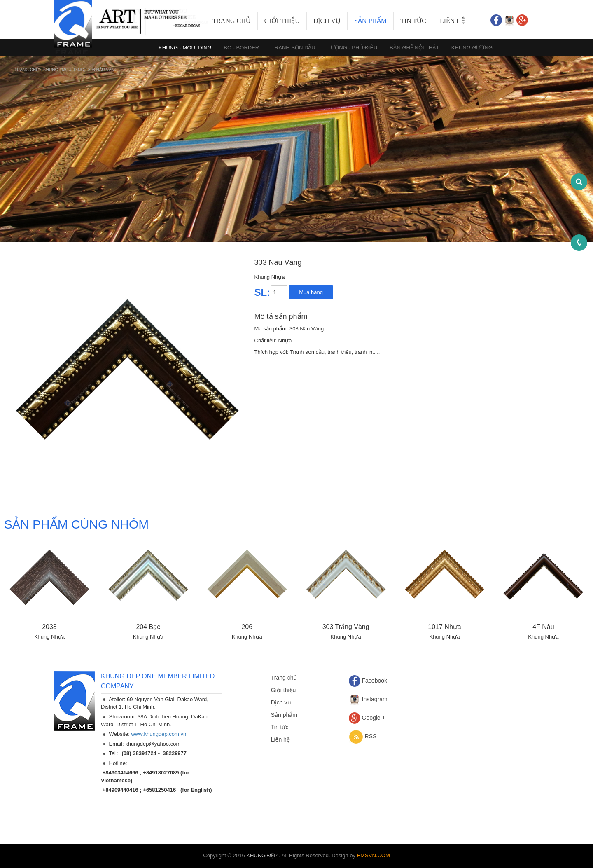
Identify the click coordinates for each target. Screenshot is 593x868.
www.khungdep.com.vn (159, 734)
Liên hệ (452, 21)
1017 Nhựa (444, 627)
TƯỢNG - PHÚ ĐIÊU (352, 48)
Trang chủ (231, 21)
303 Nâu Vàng (103, 70)
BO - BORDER (241, 48)
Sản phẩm (370, 21)
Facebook (375, 681)
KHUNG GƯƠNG (472, 48)
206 (247, 627)
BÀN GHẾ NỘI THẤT (414, 48)
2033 (49, 627)
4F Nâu (543, 627)
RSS (371, 736)
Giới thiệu (282, 21)
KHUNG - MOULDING (64, 70)
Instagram (375, 699)
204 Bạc (148, 627)
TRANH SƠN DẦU (293, 48)
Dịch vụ (327, 21)
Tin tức (413, 21)
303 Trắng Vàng (346, 627)
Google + (374, 718)
